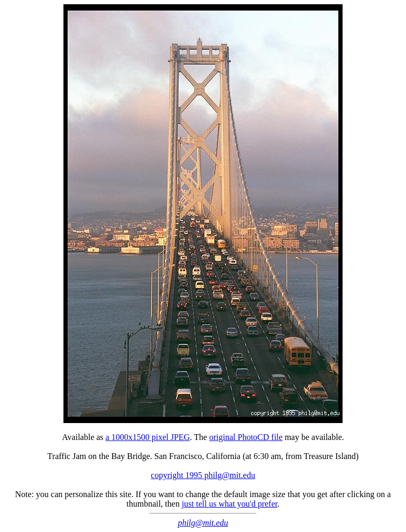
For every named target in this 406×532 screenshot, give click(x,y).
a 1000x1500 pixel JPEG (148, 437)
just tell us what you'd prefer (230, 504)
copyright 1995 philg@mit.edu (203, 475)
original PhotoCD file (246, 437)
